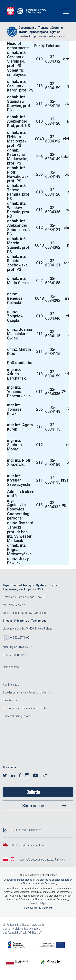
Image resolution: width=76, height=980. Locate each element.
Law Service (10, 700)
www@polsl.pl (38, 903)
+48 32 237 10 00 (20, 637)
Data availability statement (38, 908)
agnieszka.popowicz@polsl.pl (29, 612)
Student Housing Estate (16, 716)
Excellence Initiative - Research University (27, 692)
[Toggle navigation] (66, 11)
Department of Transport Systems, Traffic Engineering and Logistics (41, 30)
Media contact (11, 667)
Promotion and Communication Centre (25, 708)
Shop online (33, 805)
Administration (12, 684)
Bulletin (33, 792)
